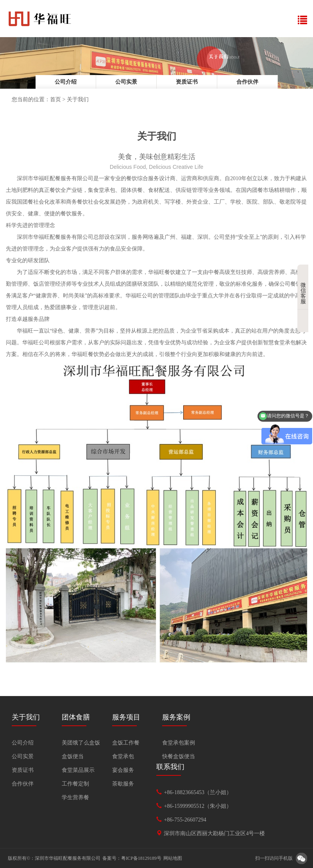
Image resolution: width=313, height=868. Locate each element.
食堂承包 (123, 756)
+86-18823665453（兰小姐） (198, 792)
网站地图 (173, 858)
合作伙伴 (247, 82)
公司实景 (126, 82)
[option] (156, 63)
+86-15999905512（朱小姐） (198, 806)
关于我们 (78, 99)
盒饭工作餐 (126, 743)
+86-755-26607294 (185, 820)
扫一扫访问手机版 (274, 858)
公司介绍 (66, 82)
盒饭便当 (73, 756)
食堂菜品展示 (78, 770)
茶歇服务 (123, 784)
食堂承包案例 (179, 743)
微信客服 (304, 287)
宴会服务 (123, 770)
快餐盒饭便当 (179, 756)
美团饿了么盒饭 (81, 743)
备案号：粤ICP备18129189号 (132, 858)
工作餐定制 (75, 784)
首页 (55, 99)
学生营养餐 (75, 797)
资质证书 (187, 82)
